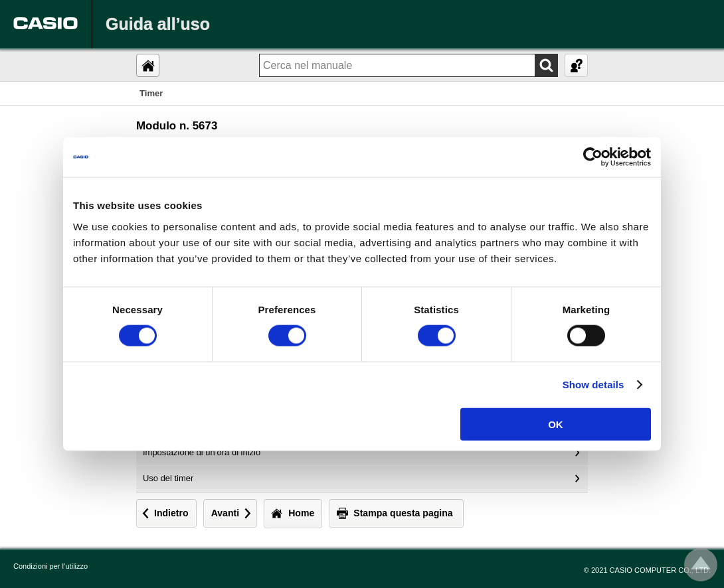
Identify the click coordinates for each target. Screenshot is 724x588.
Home (301, 513)
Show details (593, 385)
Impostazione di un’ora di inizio (202, 452)
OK (556, 424)
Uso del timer (168, 478)
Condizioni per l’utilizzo (50, 566)
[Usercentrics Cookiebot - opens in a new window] (593, 157)
